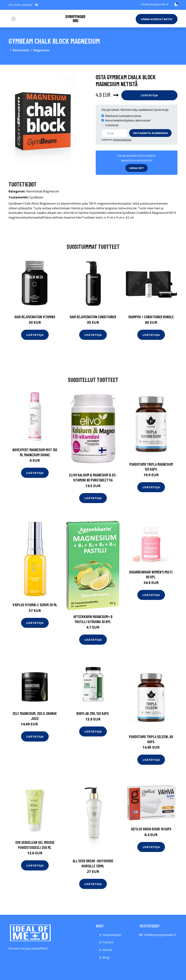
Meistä (107, 950)
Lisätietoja (149, 95)
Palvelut (108, 942)
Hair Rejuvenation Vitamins (35, 317)
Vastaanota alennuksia (150, 133)
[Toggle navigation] (13, 19)
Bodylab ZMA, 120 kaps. (93, 713)
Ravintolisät (21, 50)
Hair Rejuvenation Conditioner (93, 317)
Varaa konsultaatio (157, 19)
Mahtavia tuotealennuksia (123, 116)
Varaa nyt (137, 168)
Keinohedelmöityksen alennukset (128, 120)
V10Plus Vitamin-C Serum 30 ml (35, 605)
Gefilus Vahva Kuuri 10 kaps (151, 829)
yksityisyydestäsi (122, 140)
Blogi (106, 958)
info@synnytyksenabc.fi (154, 4)
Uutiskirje (112, 125)
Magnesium (42, 50)
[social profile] (37, 5)
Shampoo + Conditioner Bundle (151, 317)
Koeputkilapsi (112, 935)
